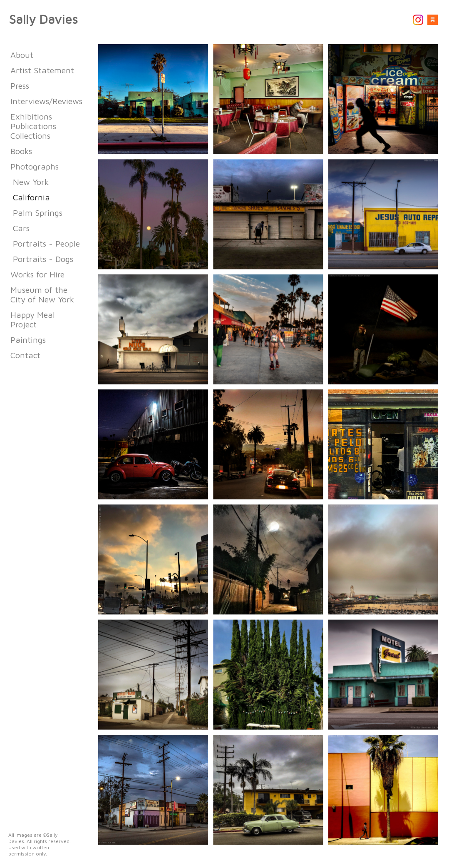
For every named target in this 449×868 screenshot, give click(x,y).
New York (31, 182)
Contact (25, 355)
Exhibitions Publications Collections (33, 126)
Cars (21, 228)
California (31, 197)
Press (20, 86)
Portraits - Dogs (43, 259)
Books (21, 151)
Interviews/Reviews (46, 101)
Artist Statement (42, 70)
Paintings (28, 340)
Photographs (35, 166)
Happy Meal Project (33, 319)
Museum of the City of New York (42, 294)
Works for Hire (37, 274)
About (22, 55)
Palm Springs (38, 213)
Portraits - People (46, 243)
